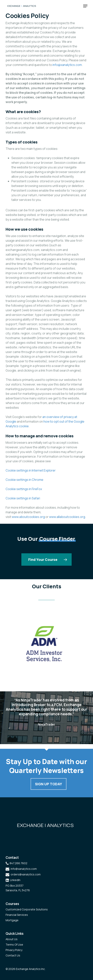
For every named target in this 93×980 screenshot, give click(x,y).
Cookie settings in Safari (23, 498)
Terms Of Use (14, 945)
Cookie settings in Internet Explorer (31, 470)
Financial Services (17, 915)
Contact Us (13, 955)
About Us (12, 939)
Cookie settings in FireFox (24, 489)
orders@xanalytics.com (26, 874)
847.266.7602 (18, 863)
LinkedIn (15, 880)
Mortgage (12, 920)
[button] (85, 6)
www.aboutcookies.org (28, 517)
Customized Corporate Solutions (27, 909)
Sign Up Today (49, 784)
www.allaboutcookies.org (67, 517)
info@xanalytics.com (67, 65)
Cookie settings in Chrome (24, 480)
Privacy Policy (14, 950)
